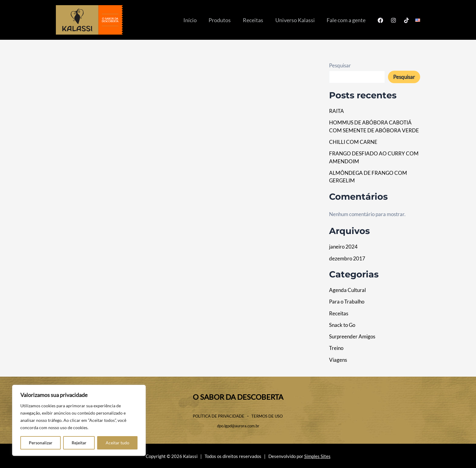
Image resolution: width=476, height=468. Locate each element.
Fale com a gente (347, 20)
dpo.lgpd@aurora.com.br (238, 426)
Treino (336, 348)
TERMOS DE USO (267, 416)
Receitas (256, 20)
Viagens (338, 360)
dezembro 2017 (347, 258)
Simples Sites (317, 456)
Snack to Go (342, 325)
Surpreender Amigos (352, 336)
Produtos (224, 20)
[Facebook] (380, 20)
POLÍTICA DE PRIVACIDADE (219, 416)
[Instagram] (393, 20)
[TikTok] (406, 20)
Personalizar (41, 443)
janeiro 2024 (343, 247)
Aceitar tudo (117, 443)
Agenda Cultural (347, 290)
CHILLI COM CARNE (353, 142)
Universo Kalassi (297, 20)
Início (195, 20)
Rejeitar (79, 443)
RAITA (337, 111)
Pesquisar (340, 65)
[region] (79, 420)
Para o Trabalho (347, 302)
